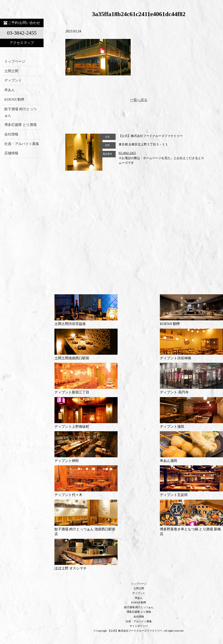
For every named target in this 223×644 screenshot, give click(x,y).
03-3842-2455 (127, 153)
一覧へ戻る (139, 100)
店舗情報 (11, 153)
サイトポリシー (139, 626)
